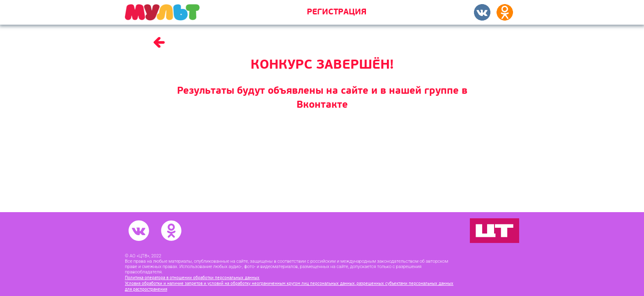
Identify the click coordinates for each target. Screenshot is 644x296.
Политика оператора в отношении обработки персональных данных (192, 277)
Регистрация (337, 12)
